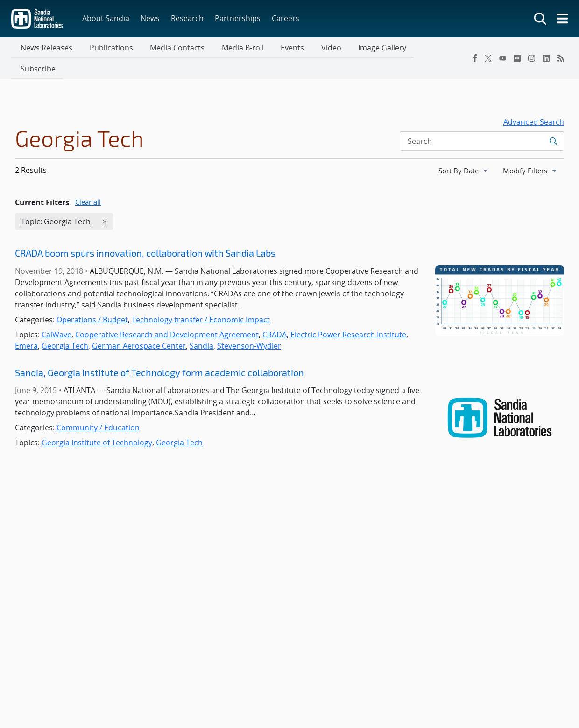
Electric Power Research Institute (348, 314)
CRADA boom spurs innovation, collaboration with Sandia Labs (145, 233)
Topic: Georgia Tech (56, 201)
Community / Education (98, 408)
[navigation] (464, 150)
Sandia (201, 326)
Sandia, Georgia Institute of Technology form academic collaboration (159, 352)
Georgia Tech (65, 326)
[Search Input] (482, 121)
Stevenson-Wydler (249, 326)
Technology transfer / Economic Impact (201, 300)
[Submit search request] (553, 121)
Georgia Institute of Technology (97, 423)
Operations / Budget (92, 300)
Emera (26, 326)
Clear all (88, 182)
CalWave (56, 314)
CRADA (275, 314)
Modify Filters (533, 150)
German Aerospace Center (139, 326)
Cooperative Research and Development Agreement (167, 314)
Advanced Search (534, 102)
